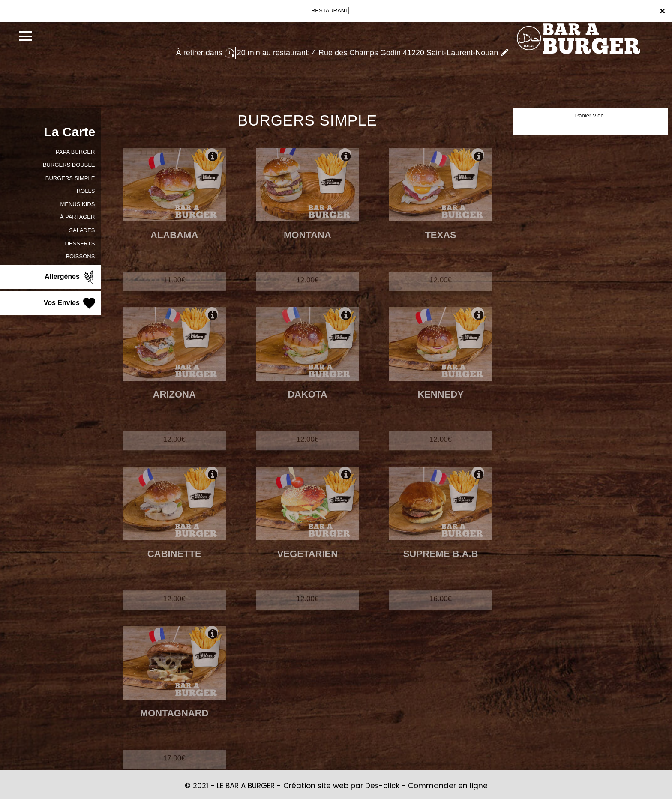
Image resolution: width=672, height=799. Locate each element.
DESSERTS (80, 244)
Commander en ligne (448, 786)
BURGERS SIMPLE (70, 178)
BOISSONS (80, 256)
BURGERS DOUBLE (69, 165)
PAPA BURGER (75, 152)
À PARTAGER (78, 217)
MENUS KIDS (77, 204)
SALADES (82, 230)
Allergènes (71, 277)
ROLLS (86, 191)
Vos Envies (70, 303)
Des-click (382, 786)
